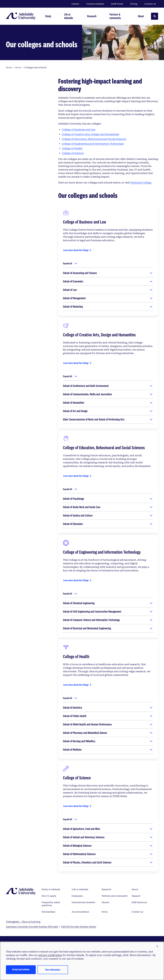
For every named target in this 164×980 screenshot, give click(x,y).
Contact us (150, 4)
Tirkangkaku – (23, 922)
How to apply (49, 896)
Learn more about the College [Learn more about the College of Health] (76, 685)
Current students (95, 4)
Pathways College (141, 183)
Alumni (105, 902)
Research (106, 889)
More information (53, 970)
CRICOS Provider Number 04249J (79, 927)
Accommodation (80, 912)
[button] (157, 946)
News (105, 912)
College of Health (72, 148)
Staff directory (139, 902)
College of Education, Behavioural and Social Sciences (94, 139)
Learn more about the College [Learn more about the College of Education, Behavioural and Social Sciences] (76, 476)
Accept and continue (21, 969)
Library (75, 4)
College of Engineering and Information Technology (93, 144)
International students (83, 902)
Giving (134, 4)
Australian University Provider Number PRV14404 (32, 927)
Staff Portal (117, 4)
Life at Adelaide (80, 889)
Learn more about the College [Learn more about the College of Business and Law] (76, 250)
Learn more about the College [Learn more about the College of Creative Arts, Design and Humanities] (76, 363)
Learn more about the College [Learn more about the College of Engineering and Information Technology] (76, 580)
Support (136, 896)
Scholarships (48, 912)
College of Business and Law (79, 130)
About (135, 889)
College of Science (73, 153)
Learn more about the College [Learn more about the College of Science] (76, 806)
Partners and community (115, 896)
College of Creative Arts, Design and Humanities (90, 134)
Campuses (77, 896)
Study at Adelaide (51, 889)
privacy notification (50, 955)
